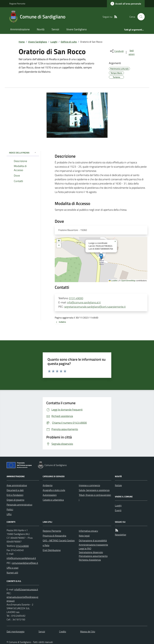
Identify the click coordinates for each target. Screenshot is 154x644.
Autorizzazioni (50, 495)
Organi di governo (15, 500)
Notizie (118, 485)
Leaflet (113, 281)
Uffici (9, 514)
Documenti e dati (15, 490)
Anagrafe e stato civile (54, 490)
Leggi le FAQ (85, 548)
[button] (101, 256)
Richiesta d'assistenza (90, 560)
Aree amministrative (17, 485)
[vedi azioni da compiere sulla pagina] (130, 52)
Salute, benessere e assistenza (94, 490)
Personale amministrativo (19, 505)
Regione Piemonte (17, 4)
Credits (63, 631)
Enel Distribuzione (52, 550)
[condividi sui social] (117, 51)
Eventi (118, 510)
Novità (41, 29)
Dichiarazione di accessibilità (93, 540)
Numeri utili (12, 573)
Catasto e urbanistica (53, 500)
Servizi (55, 29)
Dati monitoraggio (15, 631)
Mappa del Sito (88, 631)
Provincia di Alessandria (54, 536)
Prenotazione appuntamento (93, 556)
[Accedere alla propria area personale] (126, 4)
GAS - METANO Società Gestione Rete (59, 543)
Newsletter (121, 535)
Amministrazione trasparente (93, 545)
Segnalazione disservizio (91, 552)
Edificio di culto (69, 42)
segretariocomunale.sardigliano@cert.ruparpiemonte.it (95, 307)
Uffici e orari (12, 568)
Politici (10, 509)
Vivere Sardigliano (77, 29)
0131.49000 (76, 298)
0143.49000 (22, 546)
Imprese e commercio (89, 485)
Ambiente (48, 485)
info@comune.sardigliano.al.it (84, 302)
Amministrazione (20, 29)
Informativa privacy (88, 531)
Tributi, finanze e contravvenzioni (95, 497)
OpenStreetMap (128, 281)
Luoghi (54, 42)
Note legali (84, 536)
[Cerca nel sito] (140, 17)
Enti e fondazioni (15, 495)
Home (22, 42)
